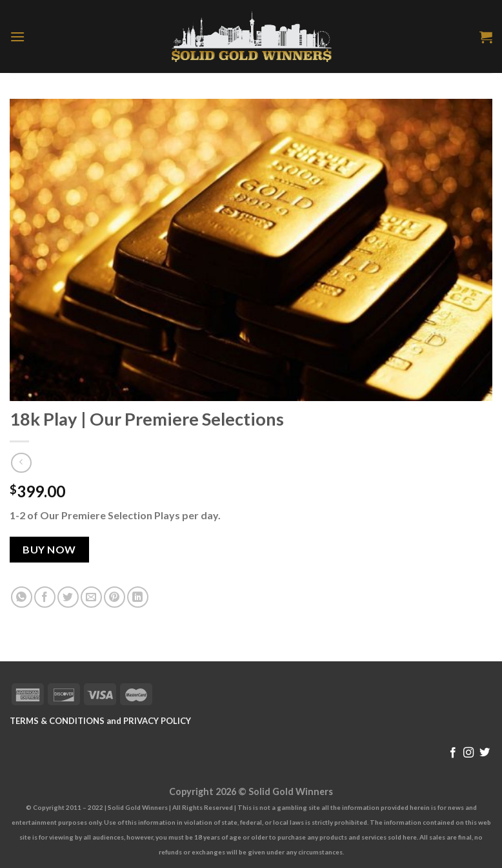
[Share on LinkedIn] (138, 597)
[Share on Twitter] (68, 597)
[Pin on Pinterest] (115, 597)
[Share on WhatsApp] (22, 597)
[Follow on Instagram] (468, 753)
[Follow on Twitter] (485, 753)
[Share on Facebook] (45, 597)
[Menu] (17, 36)
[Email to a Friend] (91, 597)
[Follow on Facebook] (453, 753)
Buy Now (49, 549)
